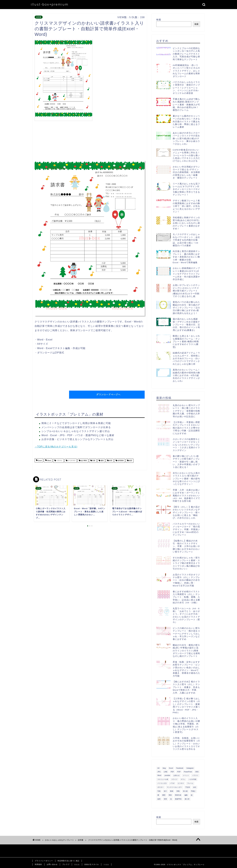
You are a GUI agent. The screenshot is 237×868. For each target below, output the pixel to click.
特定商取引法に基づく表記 (68, 861)
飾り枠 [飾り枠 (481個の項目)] (187, 799)
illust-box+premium (50, 4)
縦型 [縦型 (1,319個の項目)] (159, 799)
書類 (102, 461)
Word (49, 461)
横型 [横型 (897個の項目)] (164, 795)
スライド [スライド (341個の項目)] (174, 779)
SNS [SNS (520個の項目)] (197, 772)
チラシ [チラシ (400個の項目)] (183, 779)
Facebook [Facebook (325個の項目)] (180, 768)
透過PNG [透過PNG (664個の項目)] (178, 799)
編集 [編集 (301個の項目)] (186, 795)
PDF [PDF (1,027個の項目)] (172, 772)
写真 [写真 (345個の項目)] (159, 791)
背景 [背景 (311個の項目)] (165, 799)
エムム (77, 864)
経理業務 (120, 461)
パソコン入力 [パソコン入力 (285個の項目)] (162, 783)
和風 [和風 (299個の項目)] (178, 791)
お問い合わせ (52, 864)
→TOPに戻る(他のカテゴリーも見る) (56, 447)
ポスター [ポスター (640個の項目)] (161, 787)
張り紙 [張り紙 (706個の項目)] (185, 791)
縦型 (130, 461)
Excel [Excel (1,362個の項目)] (171, 768)
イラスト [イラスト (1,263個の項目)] (195, 775)
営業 (94, 461)
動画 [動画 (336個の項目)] (172, 791)
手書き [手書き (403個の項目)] (193, 791)
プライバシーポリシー (44, 861)
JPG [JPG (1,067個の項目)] (159, 772)
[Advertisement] (119, 60)
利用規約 (38, 864)
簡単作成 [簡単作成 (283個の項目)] (178, 795)
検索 (159, 20)
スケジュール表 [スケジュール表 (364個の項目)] (163, 779)
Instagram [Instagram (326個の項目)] (190, 768)
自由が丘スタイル (92, 864)
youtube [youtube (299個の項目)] (167, 775)
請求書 (39, 17)
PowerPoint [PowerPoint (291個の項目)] (188, 772)
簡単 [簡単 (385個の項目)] (170, 795)
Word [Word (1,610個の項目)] (159, 775)
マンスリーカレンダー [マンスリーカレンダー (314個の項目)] (174, 787)
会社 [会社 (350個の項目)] (195, 787)
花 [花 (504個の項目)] (171, 799)
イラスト (59, 461)
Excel (40, 461)
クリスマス (71, 461)
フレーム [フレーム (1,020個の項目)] (190, 783)
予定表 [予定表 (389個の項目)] (188, 787)
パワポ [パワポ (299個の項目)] (172, 783)
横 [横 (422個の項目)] (158, 795)
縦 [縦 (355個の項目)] (192, 795)
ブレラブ (66, 864)
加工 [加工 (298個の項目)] (165, 791)
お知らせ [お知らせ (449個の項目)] (177, 775)
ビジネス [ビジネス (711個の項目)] (181, 783)
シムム (106, 864)
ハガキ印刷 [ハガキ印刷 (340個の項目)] (192, 779)
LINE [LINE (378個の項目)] (166, 772)
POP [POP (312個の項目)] (179, 772)
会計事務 (84, 461)
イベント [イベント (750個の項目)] (186, 775)
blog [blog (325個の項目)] (164, 768)
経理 (110, 461)
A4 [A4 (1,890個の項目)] (158, 768)
